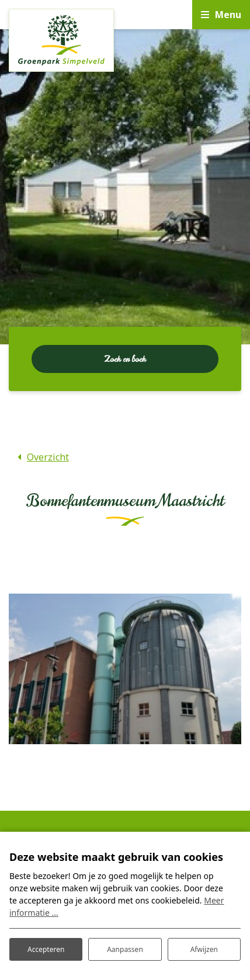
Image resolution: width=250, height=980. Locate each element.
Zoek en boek (125, 359)
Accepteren (46, 949)
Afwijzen (204, 949)
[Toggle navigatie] (221, 15)
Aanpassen (125, 949)
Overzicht (48, 457)
